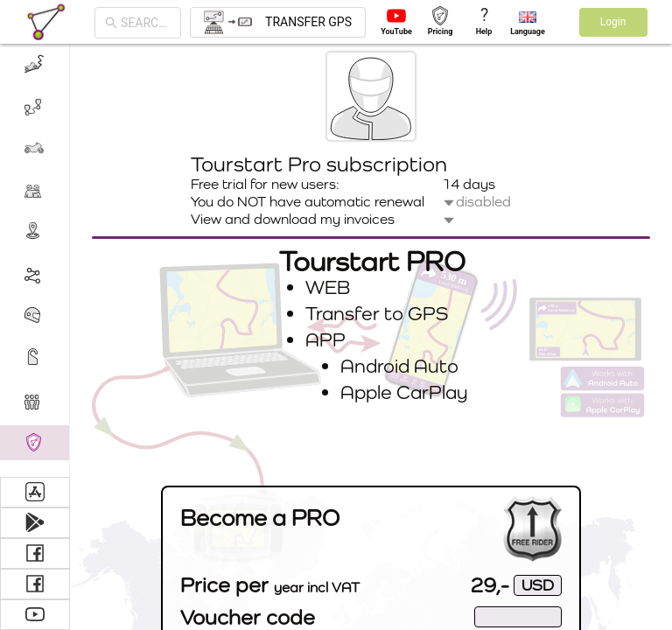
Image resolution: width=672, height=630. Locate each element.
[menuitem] (35, 65)
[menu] (35, 260)
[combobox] (146, 23)
